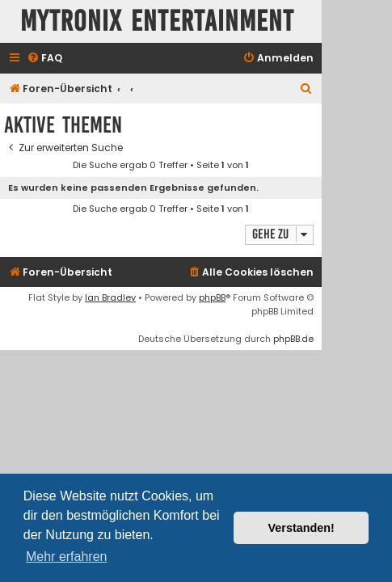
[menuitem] (44, 59)
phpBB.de (293, 339)
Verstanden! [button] (301, 528)
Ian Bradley (110, 297)
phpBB (212, 297)
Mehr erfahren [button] (67, 557)
